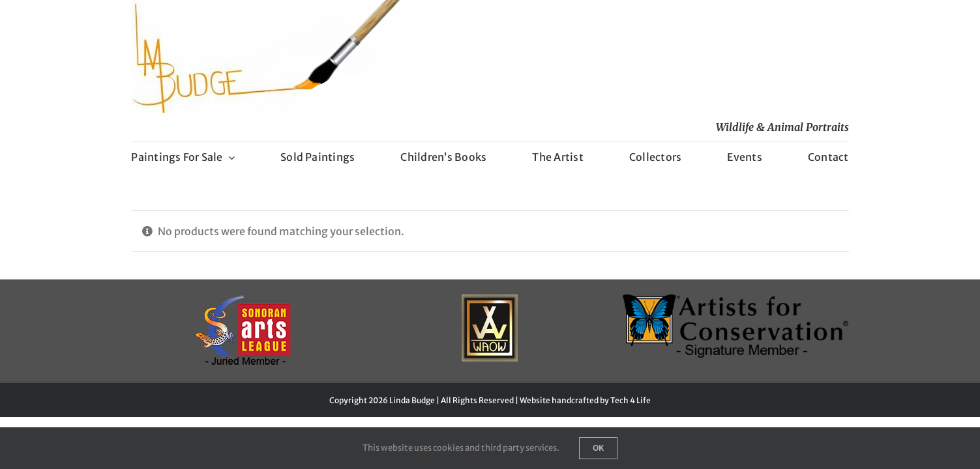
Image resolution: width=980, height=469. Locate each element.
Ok (598, 448)
